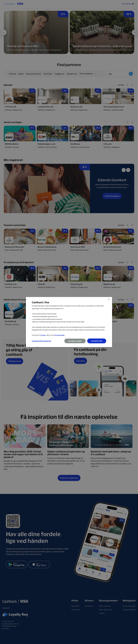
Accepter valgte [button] (75, 341)
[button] (42, 341)
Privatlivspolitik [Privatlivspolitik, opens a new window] (60, 335)
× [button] (109, 299)
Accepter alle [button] (97, 341)
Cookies (43, 335)
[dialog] (69, 322)
